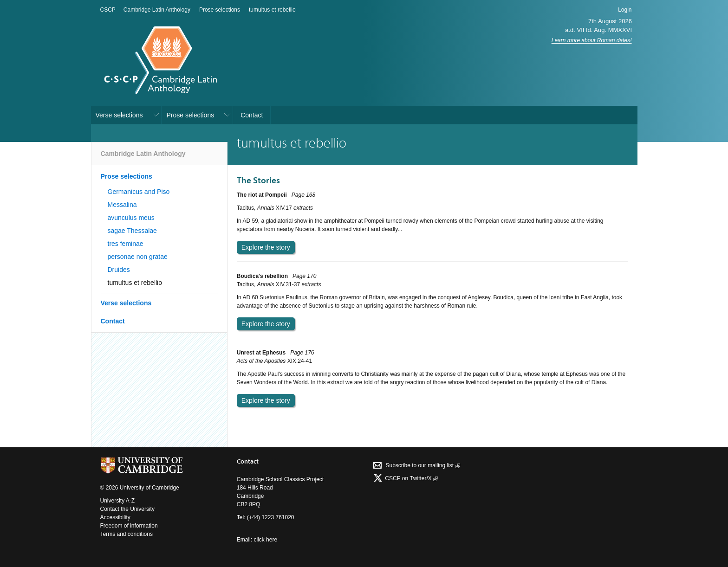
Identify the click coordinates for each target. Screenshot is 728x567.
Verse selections (119, 115)
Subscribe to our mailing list (422, 465)
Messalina (122, 205)
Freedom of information (129, 526)
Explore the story (266, 247)
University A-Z (118, 501)
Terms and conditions (127, 534)
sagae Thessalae (132, 231)
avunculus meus (131, 218)
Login (625, 10)
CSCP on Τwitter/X (411, 478)
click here (265, 540)
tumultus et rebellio (272, 10)
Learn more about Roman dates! (592, 40)
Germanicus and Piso (139, 192)
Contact (252, 115)
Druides (119, 270)
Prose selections (220, 10)
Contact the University (127, 509)
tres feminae (126, 244)
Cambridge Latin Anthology (157, 10)
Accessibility (115, 517)
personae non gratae (138, 257)
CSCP (108, 10)
